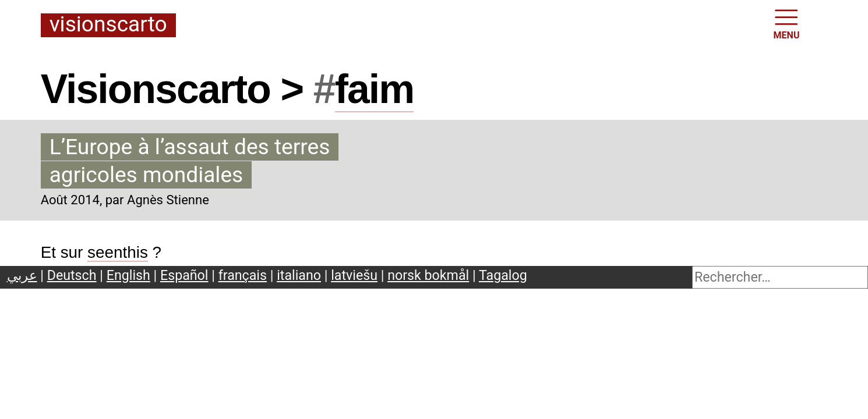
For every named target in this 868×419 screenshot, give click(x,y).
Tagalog (503, 275)
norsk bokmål (428, 275)
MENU (787, 23)
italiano (299, 275)
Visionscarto (108, 25)
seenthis (118, 252)
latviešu (354, 275)
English (128, 275)
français (243, 275)
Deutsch (72, 275)
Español (184, 275)
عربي (22, 275)
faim (375, 89)
